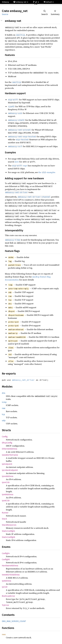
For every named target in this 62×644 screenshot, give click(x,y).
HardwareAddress (10, 566)
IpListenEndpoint (10, 470)
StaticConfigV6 (8, 537)
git (35, 2)
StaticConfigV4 (8, 531)
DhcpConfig (7, 443)
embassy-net (20, 2)
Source (5, 14)
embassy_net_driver (23, 380)
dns (4, 393)
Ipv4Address (8, 476)
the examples (47, 172)
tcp (3, 414)
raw (4, 408)
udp (4, 420)
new (4, 634)
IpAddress (6, 581)
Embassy (6, 2)
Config (5, 437)
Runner (5, 513)
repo (20, 166)
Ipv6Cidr (6, 501)
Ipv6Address (8, 494)
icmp (4, 402)
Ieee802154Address (11, 575)
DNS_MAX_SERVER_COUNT (14, 621)
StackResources (9, 525)
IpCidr (5, 587)
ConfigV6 (6, 559)
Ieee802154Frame (10, 455)
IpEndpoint (7, 464)
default (48, 2)
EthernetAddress (9, 449)
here (17, 162)
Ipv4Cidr (6, 482)
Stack (4, 519)
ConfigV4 (6, 553)
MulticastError (8, 596)
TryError (5, 605)
